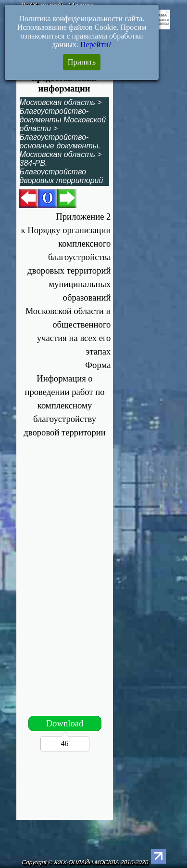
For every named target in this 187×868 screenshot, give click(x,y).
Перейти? (96, 45)
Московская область (57, 102)
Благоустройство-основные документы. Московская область (60, 146)
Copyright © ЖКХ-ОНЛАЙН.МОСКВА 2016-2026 (85, 862)
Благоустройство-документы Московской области (63, 120)
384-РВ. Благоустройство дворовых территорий (62, 172)
